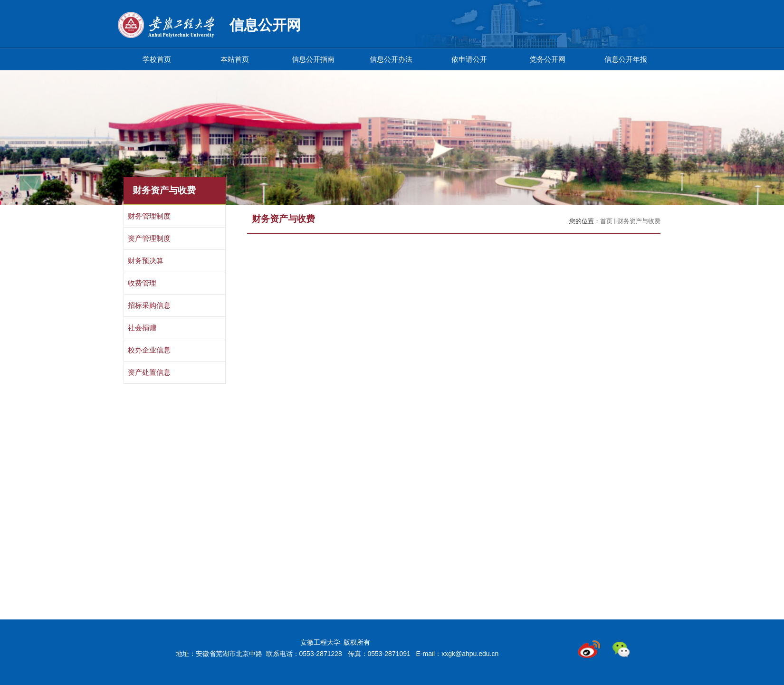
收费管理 (142, 283)
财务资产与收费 (639, 221)
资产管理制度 (149, 238)
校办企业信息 (149, 350)
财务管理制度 (149, 216)
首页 (606, 221)
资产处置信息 (149, 372)
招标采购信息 (149, 305)
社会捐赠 (142, 328)
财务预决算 (146, 261)
